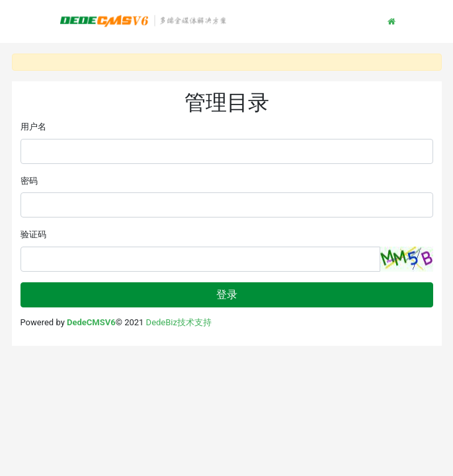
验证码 (33, 234)
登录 (227, 295)
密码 (29, 181)
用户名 (33, 127)
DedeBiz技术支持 (179, 322)
